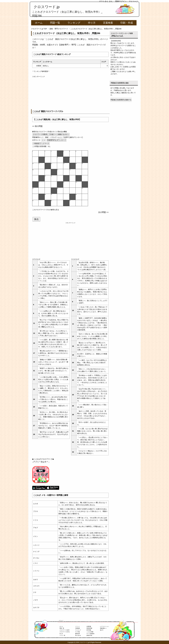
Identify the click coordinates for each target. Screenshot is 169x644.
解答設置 (78, 634)
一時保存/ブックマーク (41, 143)
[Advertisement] (70, 93)
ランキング (74, 23)
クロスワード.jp (47, 7)
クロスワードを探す (65, 630)
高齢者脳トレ (103, 628)
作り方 (92, 23)
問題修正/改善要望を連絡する (121, 100)
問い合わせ (78, 635)
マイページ (133, 1)
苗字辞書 (89, 630)
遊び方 (102, 630)
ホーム (39, 23)
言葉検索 (108, 23)
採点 (36, 219)
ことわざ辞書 (90, 632)
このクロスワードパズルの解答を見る (46, 210)
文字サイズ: (37, 140)
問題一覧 (55, 23)
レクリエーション (105, 626)
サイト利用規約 (90, 634)
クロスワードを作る (65, 632)
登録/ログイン (121, 1)
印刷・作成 (127, 23)
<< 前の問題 (37, 126)
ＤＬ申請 (78, 632)
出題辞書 (89, 626)
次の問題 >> (103, 212)
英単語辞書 (89, 628)
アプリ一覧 (62, 635)
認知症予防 (89, 635)
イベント (78, 626)
